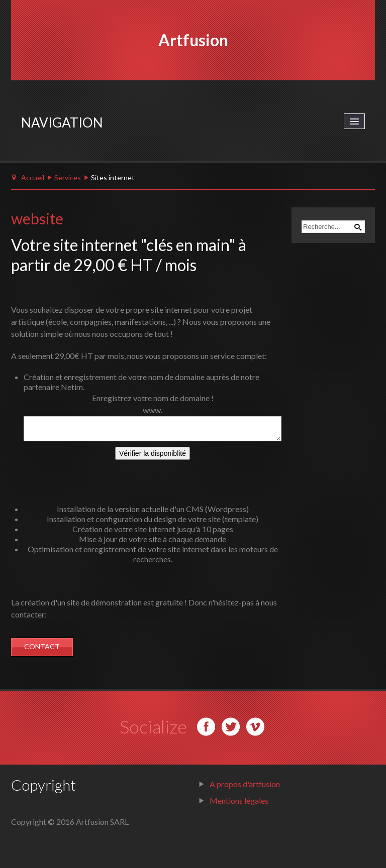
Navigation (62, 122)
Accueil (33, 177)
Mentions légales (239, 800)
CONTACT (42, 646)
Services (68, 177)
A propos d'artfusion (245, 784)
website (37, 218)
